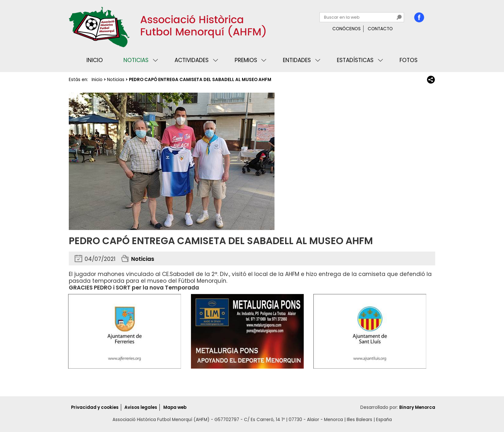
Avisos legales (141, 407)
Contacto (380, 29)
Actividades (192, 60)
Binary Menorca (417, 407)
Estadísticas (355, 60)
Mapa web (175, 407)
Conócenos (346, 29)
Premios (246, 60)
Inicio (95, 60)
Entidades (297, 60)
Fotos (409, 60)
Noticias (136, 60)
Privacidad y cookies (95, 407)
